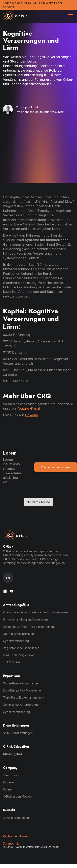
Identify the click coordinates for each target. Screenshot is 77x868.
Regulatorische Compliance (21, 648)
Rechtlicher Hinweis (16, 836)
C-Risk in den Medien (17, 796)
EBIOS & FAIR (12, 662)
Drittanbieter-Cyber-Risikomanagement (29, 627)
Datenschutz (11, 843)
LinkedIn (31, 415)
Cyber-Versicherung (16, 712)
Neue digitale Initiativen (18, 634)
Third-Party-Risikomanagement (24, 697)
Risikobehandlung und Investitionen (27, 619)
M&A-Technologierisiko (19, 655)
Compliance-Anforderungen (22, 705)
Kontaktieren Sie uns (17, 818)
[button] (70, 16)
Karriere (8, 782)
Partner (8, 789)
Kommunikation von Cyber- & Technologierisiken (35, 612)
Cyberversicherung (16, 641)
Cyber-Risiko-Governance (20, 683)
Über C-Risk (11, 775)
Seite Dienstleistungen (18, 733)
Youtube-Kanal (28, 408)
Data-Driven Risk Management (23, 690)
